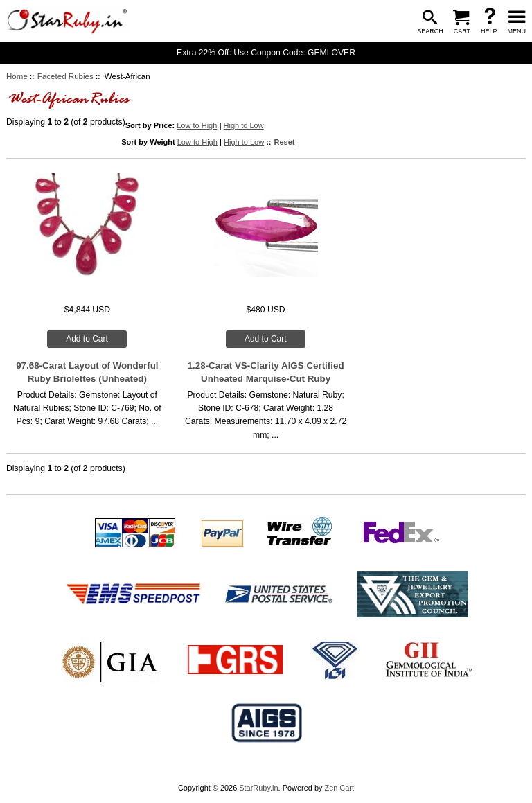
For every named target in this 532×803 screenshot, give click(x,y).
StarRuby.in (258, 788)
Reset (285, 142)
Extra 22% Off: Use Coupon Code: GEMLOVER (266, 53)
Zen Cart (339, 788)
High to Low (244, 125)
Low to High (197, 125)
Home (17, 76)
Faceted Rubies (65, 76)
